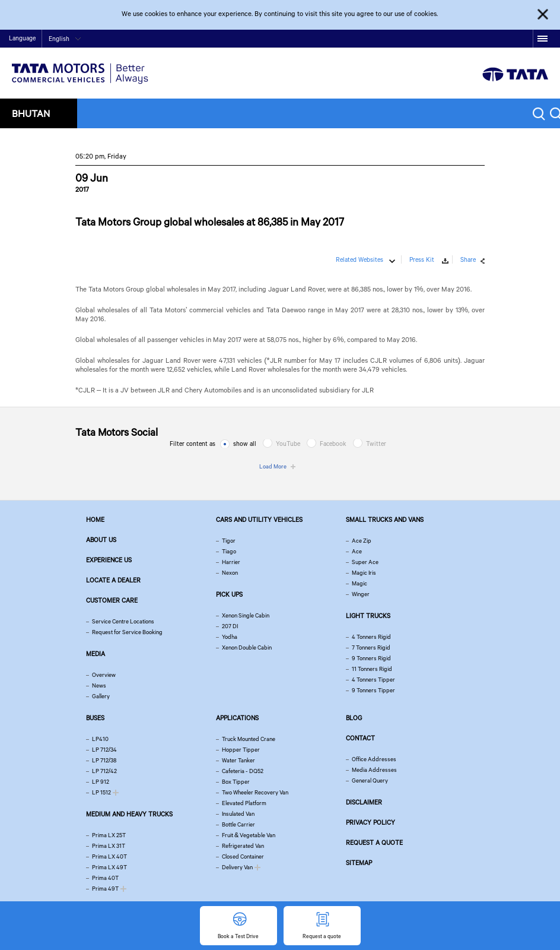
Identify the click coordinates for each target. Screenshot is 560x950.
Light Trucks (368, 616)
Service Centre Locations (123, 621)
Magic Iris (364, 573)
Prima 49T (105, 889)
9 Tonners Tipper (373, 690)
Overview (104, 675)
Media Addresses (374, 770)
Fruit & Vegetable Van (249, 835)
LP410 (100, 739)
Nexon (230, 573)
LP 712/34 (104, 750)
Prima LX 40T (109, 856)
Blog (354, 718)
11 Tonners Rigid (372, 669)
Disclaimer (364, 802)
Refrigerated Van (243, 846)
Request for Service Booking (127, 632)
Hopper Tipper (241, 750)
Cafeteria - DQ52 (243, 771)
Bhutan (31, 113)
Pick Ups (229, 594)
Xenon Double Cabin (247, 647)
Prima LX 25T (109, 835)
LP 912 (101, 782)
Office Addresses (374, 759)
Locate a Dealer (113, 580)
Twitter (376, 444)
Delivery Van (237, 867)
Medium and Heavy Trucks (129, 814)
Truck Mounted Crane (249, 739)
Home (440, 39)
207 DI (230, 626)
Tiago (229, 551)
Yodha (230, 637)
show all (245, 444)
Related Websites (359, 259)
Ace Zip (362, 541)
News (99, 685)
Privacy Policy (370, 822)
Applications (237, 718)
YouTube (288, 444)
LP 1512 (101, 792)
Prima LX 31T (109, 846)
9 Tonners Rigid (371, 658)
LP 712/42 (104, 771)
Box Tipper (236, 782)
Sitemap (359, 863)
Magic (359, 583)
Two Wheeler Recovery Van (255, 792)
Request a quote (374, 843)
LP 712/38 (104, 760)
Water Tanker (238, 760)
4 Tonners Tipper (373, 680)
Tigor (229, 541)
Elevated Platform (244, 803)
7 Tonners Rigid (371, 647)
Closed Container (243, 856)
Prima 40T (105, 878)
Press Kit (422, 259)
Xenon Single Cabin (246, 615)
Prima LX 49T (109, 867)
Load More (273, 466)
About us (101, 540)
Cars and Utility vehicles (259, 520)
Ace (357, 551)
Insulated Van (238, 814)
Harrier (231, 562)
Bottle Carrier (238, 824)
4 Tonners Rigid (371, 637)
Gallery (101, 696)
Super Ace (365, 562)
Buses (95, 718)
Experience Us (109, 560)
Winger (361, 594)
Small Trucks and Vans (385, 520)
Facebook (333, 444)
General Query (370, 780)
